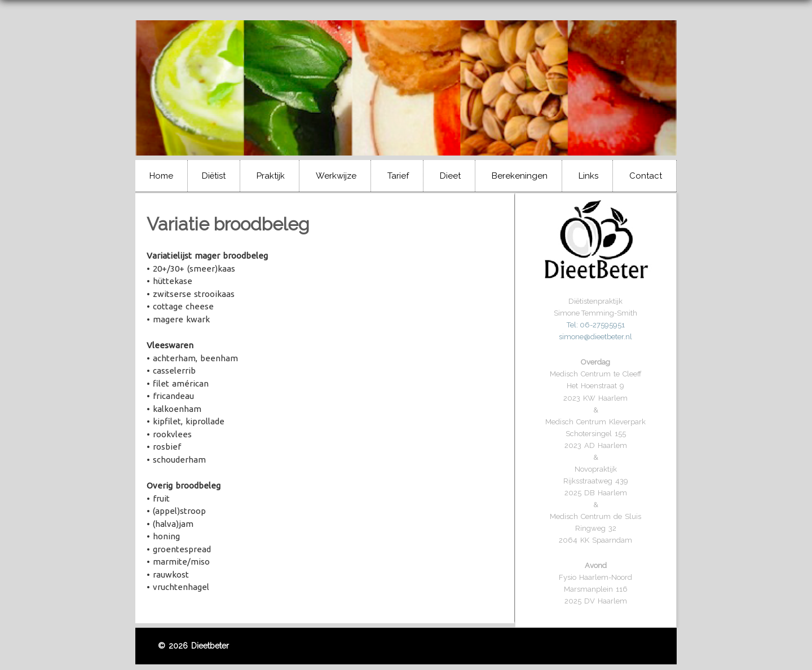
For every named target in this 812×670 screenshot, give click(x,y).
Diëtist (214, 176)
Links (588, 176)
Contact (646, 176)
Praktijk (271, 176)
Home (161, 176)
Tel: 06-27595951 (596, 325)
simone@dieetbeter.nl (595, 337)
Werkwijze (336, 176)
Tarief (398, 176)
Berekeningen (520, 176)
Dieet (450, 176)
